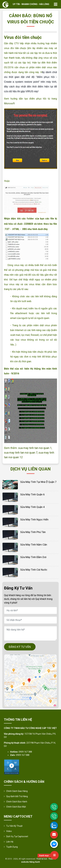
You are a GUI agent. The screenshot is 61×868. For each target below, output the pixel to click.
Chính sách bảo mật (16, 807)
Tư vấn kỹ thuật (14, 826)
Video (9, 831)
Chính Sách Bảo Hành (17, 802)
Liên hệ (10, 842)
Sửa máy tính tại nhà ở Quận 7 (38, 482)
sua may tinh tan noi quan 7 (21, 453)
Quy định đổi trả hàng (17, 796)
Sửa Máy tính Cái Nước (34, 570)
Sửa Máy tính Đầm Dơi (33, 557)
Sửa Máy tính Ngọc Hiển (34, 520)
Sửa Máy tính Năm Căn (34, 545)
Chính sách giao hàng (17, 791)
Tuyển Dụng (12, 847)
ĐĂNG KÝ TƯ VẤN (20, 647)
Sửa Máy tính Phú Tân (33, 532)
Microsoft (9, 103)
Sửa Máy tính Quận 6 (32, 494)
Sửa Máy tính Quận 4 (32, 507)
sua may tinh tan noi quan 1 (35, 448)
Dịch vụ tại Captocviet (17, 836)
